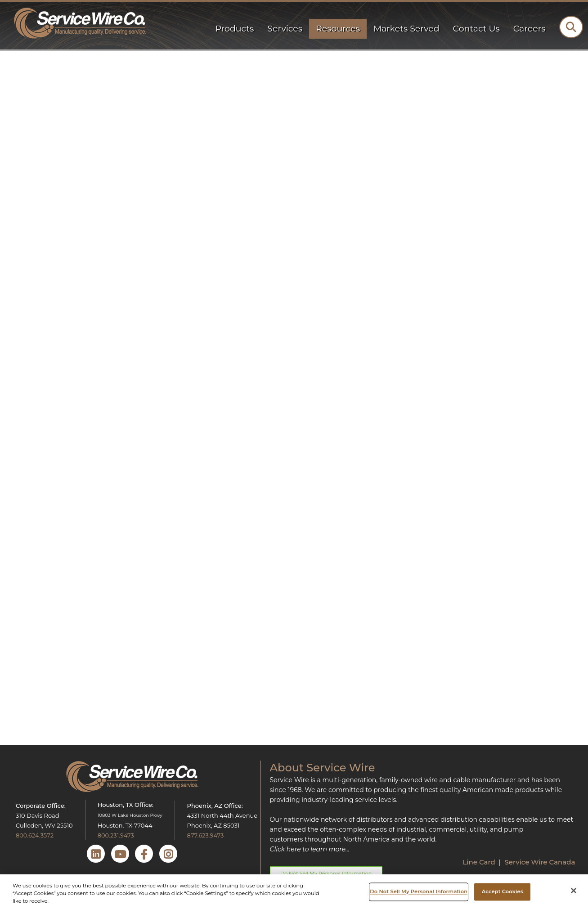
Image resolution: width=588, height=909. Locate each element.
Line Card (480, 862)
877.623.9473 (206, 835)
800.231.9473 (116, 835)
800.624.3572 (35, 835)
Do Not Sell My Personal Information (419, 891)
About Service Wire (323, 768)
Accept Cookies (503, 891)
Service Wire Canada (540, 862)
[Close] (574, 891)
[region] (294, 892)
